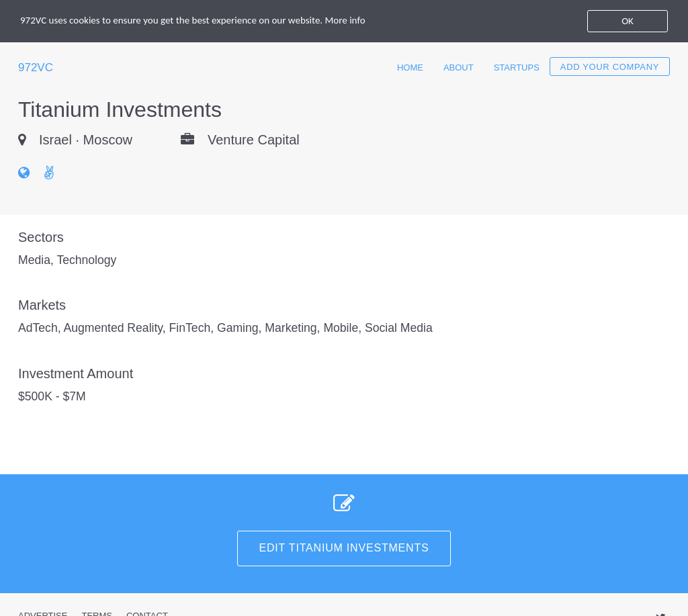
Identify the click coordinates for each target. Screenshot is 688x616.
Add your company (610, 67)
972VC (36, 68)
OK (628, 21)
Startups (517, 68)
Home (410, 68)
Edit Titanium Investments (344, 548)
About (459, 68)
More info (345, 20)
